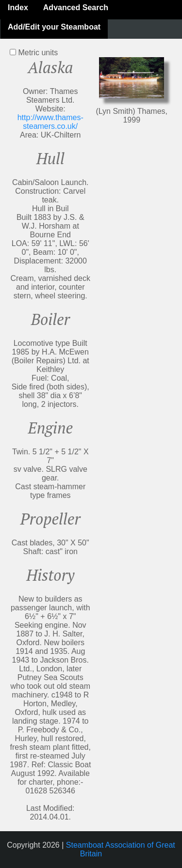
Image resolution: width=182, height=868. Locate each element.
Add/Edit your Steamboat (54, 27)
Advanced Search (76, 8)
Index (18, 8)
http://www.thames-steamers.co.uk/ (50, 122)
